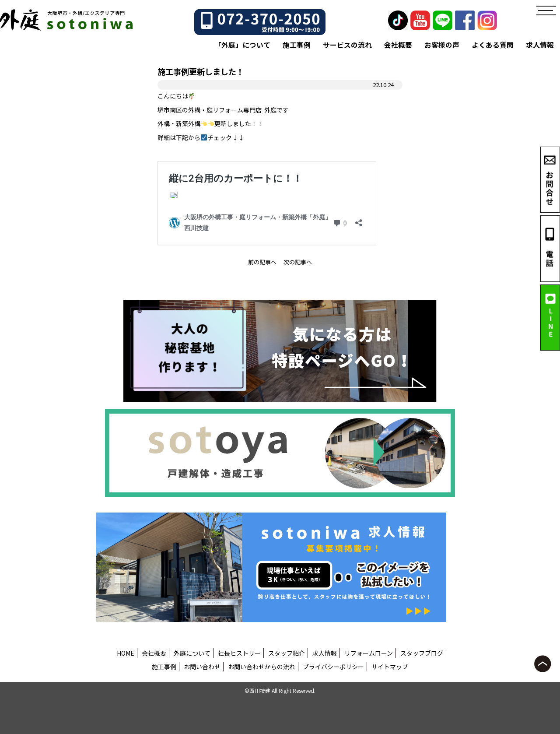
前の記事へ (262, 262)
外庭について (192, 653)
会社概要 (398, 45)
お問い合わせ (202, 667)
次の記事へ (298, 262)
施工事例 (297, 45)
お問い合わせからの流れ (262, 667)
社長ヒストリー (239, 653)
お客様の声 (442, 45)
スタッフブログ (422, 653)
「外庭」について (242, 45)
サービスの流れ (347, 45)
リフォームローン (369, 653)
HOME (126, 653)
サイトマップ (390, 667)
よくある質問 (493, 45)
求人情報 (540, 45)
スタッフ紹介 (287, 653)
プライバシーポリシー (333, 667)
